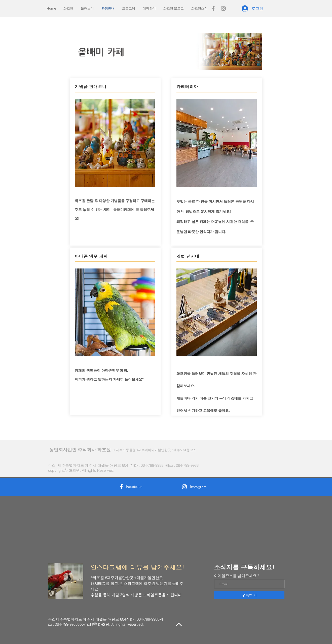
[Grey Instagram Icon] (223, 8)
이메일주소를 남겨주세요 (235, 576)
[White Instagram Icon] (184, 487)
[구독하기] (249, 595)
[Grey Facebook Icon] (213, 8)
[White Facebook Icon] (121, 486)
